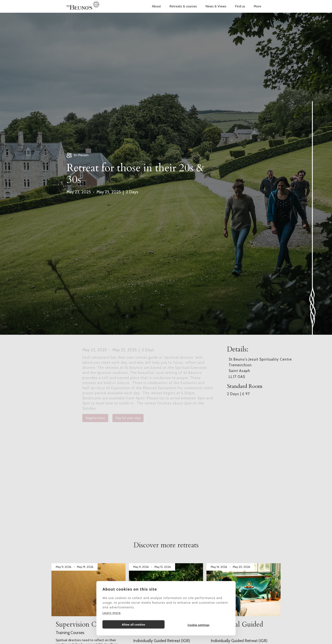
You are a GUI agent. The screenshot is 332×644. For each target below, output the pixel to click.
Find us (240, 6)
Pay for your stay (128, 418)
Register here (95, 418)
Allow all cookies (133, 624)
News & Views (216, 6)
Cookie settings (199, 625)
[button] (156, 6)
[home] (83, 6)
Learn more (112, 613)
